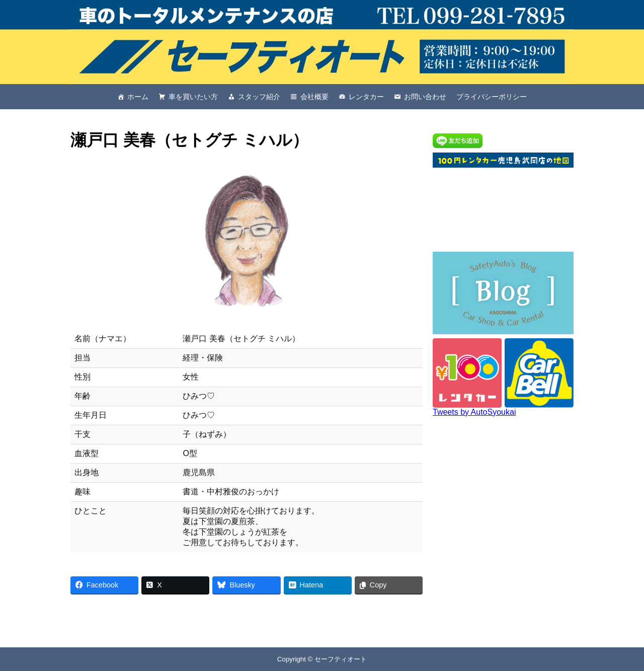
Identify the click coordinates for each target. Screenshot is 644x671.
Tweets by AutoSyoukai (474, 412)
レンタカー (366, 97)
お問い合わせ (425, 97)
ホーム (138, 97)
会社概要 (314, 97)
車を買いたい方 (193, 97)
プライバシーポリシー (492, 97)
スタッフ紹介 (259, 97)
